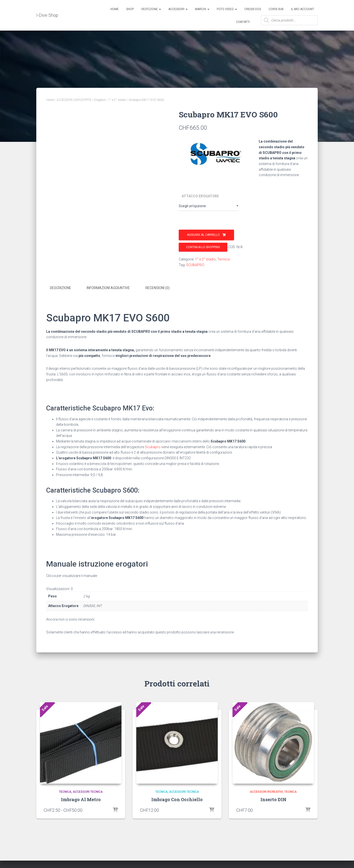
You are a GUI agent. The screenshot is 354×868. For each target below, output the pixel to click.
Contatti (243, 22)
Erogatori (100, 100)
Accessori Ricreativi (266, 791)
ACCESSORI (178, 9)
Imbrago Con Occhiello (177, 798)
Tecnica (223, 259)
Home (115, 9)
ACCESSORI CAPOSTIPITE (74, 100)
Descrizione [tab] (60, 288)
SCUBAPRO (195, 265)
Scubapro (153, 446)
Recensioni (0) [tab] (157, 288)
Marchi (202, 9)
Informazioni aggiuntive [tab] (108, 288)
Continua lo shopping (203, 247)
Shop (130, 9)
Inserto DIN (273, 798)
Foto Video (227, 9)
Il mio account (303, 9)
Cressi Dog (253, 9)
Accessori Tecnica (88, 791)
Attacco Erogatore (200, 196)
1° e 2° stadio (117, 100)
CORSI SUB (276, 9)
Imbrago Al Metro (81, 798)
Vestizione (151, 9)
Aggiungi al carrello (203, 235)
